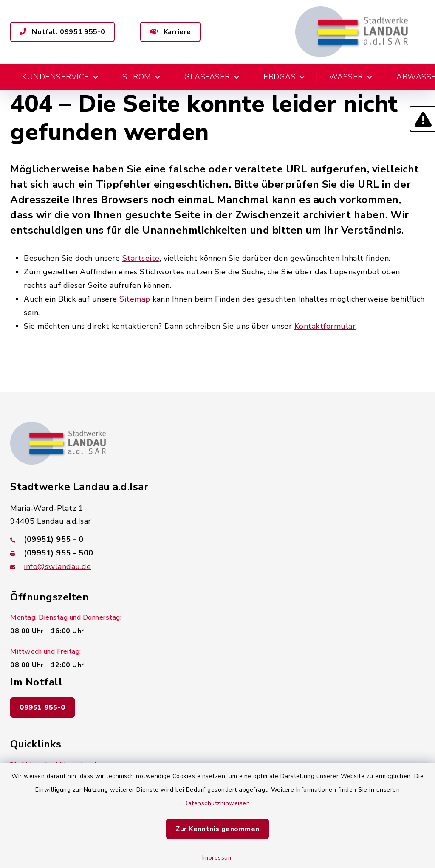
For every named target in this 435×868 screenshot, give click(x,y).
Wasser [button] (351, 77)
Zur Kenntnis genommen (217, 829)
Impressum (218, 858)
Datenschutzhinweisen (217, 803)
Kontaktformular (325, 326)
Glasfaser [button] (212, 77)
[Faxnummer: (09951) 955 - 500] (217, 553)
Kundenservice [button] (60, 77)
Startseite (141, 258)
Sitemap (135, 299)
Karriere (170, 32)
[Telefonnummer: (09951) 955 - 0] (217, 539)
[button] (422, 119)
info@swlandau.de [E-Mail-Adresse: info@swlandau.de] (57, 566)
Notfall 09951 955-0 (62, 32)
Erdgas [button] (284, 77)
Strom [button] (141, 77)
